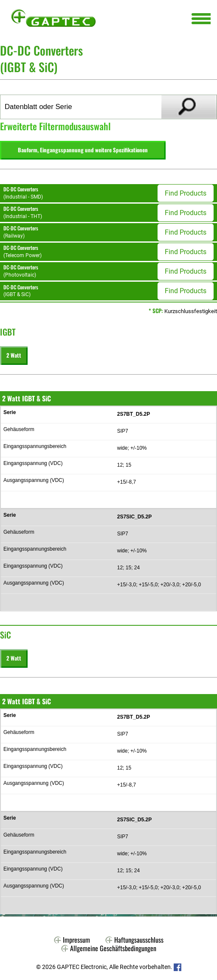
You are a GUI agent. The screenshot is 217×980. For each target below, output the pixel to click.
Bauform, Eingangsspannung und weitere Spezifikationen (83, 150)
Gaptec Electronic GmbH (54, 18)
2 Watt (14, 355)
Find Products (186, 193)
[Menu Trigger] (201, 18)
